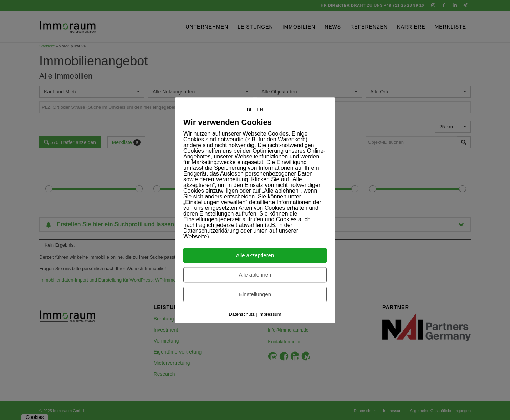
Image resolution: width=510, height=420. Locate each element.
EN (260, 110)
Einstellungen (255, 294)
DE (250, 110)
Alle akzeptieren (255, 255)
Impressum (270, 314)
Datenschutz (241, 314)
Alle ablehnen (255, 275)
